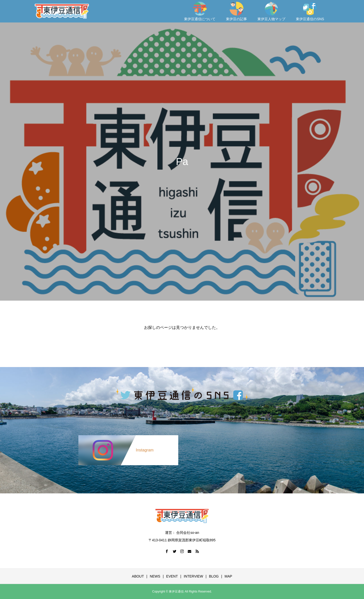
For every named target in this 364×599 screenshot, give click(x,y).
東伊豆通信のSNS (310, 11)
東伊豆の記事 (236, 11)
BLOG (214, 576)
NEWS (155, 576)
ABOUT (138, 576)
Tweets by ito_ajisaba (128, 415)
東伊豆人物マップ (271, 11)
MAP (228, 576)
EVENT (172, 576)
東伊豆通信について (200, 11)
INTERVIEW (193, 576)
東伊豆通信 (236, 419)
